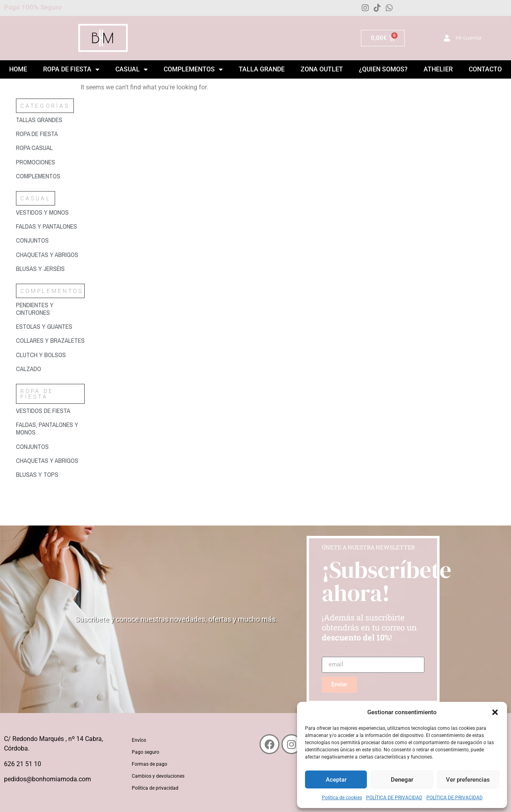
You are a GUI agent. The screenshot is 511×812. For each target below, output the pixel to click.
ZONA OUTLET (322, 69)
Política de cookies (342, 798)
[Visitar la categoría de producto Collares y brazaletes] (50, 341)
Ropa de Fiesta (71, 69)
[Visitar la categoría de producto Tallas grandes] (50, 120)
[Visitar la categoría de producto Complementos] (50, 176)
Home (18, 69)
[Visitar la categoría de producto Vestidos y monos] (50, 212)
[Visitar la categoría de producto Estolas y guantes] (50, 327)
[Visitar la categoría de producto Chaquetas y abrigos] (50, 255)
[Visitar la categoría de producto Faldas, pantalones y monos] (50, 429)
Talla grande (262, 69)
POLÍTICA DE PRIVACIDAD (394, 798)
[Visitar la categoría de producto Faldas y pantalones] (50, 226)
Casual (132, 69)
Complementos (193, 69)
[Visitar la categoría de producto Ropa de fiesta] (50, 134)
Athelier (438, 69)
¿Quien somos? (383, 69)
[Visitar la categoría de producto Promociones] (50, 162)
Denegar (402, 780)
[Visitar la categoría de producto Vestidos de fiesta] (50, 411)
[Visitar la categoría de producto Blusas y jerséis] (50, 269)
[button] (495, 712)
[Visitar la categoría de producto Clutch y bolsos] (50, 355)
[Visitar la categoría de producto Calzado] (50, 369)
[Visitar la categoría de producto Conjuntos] (50, 240)
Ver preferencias (468, 780)
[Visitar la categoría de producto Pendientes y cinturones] (50, 309)
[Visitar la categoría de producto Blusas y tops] (50, 475)
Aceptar (336, 780)
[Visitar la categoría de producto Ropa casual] (50, 148)
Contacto (485, 69)
